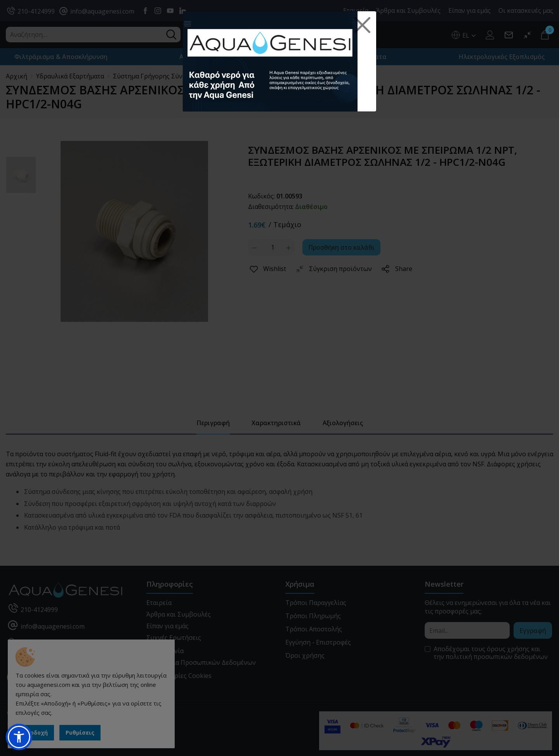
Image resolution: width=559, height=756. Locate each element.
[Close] (363, 25)
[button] (19, 737)
